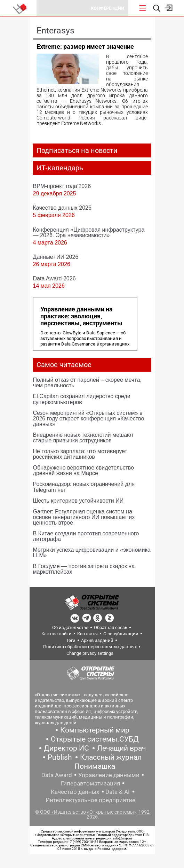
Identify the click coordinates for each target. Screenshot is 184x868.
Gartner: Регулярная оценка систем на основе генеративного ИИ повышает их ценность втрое (84, 517)
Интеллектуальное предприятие (90, 800)
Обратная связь (111, 627)
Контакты (87, 634)
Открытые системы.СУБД (95, 739)
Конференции (107, 8)
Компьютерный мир (95, 730)
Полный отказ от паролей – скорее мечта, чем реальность (87, 382)
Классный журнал (111, 757)
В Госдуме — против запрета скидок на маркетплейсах (84, 569)
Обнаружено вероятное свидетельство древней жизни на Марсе (84, 470)
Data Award (57, 775)
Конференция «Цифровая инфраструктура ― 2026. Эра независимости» (89, 232)
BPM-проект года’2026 (62, 186)
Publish (60, 757)
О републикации (121, 634)
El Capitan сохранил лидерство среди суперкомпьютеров (82, 399)
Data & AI (118, 792)
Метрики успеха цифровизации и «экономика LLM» (92, 552)
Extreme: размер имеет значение (85, 46)
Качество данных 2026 (62, 208)
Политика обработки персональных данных (90, 647)
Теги (71, 640)
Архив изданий (97, 640)
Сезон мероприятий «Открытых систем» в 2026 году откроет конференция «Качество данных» (89, 418)
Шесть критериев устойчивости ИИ (78, 501)
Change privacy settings (90, 653)
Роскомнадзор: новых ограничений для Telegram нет (84, 487)
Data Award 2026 (54, 278)
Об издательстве (70, 627)
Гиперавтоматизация (90, 783)
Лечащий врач (121, 748)
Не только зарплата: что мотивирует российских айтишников (80, 454)
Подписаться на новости (77, 150)
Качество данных (75, 792)
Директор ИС (66, 748)
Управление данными (109, 775)
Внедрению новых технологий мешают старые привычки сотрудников (83, 437)
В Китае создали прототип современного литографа (86, 536)
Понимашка (95, 766)
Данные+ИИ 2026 (56, 257)
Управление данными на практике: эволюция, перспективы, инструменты (81, 316)
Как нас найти (57, 634)
